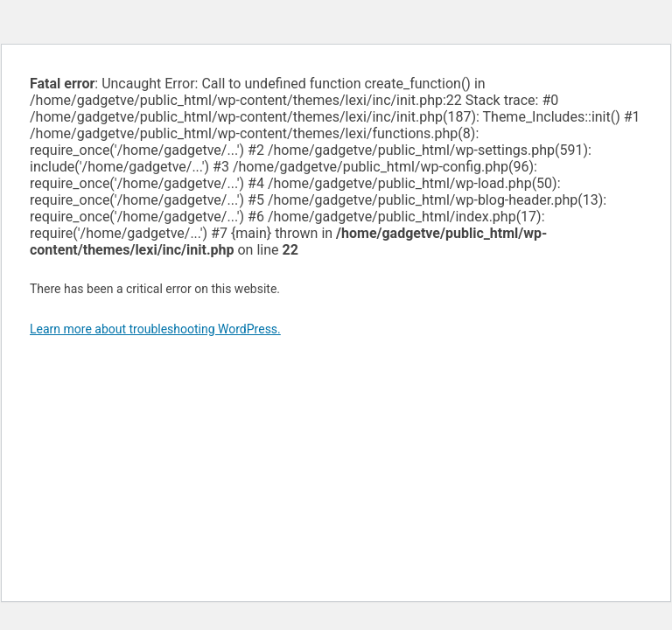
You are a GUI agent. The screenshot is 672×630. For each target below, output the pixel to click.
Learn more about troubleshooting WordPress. (155, 329)
